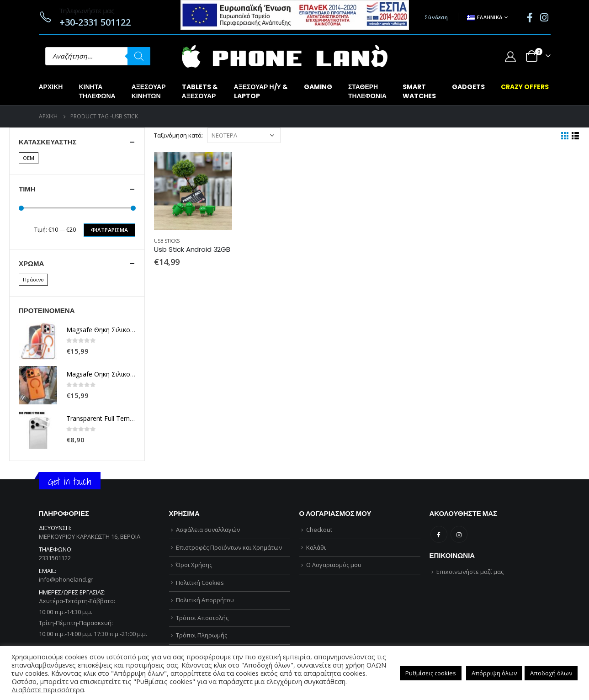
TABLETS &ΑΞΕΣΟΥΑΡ (200, 91)
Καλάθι (316, 547)
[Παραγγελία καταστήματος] (244, 135)
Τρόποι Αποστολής (202, 618)
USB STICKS (167, 241)
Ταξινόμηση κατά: (178, 135)
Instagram (459, 534)
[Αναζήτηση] (139, 56)
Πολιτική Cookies (200, 583)
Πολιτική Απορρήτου (205, 600)
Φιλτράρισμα (109, 230)
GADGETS (468, 87)
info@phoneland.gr (66, 579)
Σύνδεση (436, 17)
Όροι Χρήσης (194, 565)
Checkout (319, 530)
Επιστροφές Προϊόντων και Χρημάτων (229, 547)
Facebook (439, 534)
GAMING (318, 87)
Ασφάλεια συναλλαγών (208, 530)
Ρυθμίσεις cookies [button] (431, 673)
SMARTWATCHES (419, 91)
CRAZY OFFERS (525, 87)
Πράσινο (33, 279)
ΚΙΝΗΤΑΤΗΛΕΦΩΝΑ (97, 91)
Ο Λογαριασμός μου (334, 565)
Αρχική (51, 87)
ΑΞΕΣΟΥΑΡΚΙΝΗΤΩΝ (149, 91)
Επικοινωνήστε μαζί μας (470, 572)
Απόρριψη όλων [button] (494, 673)
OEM (29, 158)
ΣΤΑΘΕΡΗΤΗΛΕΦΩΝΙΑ (367, 91)
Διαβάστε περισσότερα (48, 689)
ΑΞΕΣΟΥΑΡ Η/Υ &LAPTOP (261, 91)
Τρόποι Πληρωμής (202, 635)
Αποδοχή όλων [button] (551, 673)
